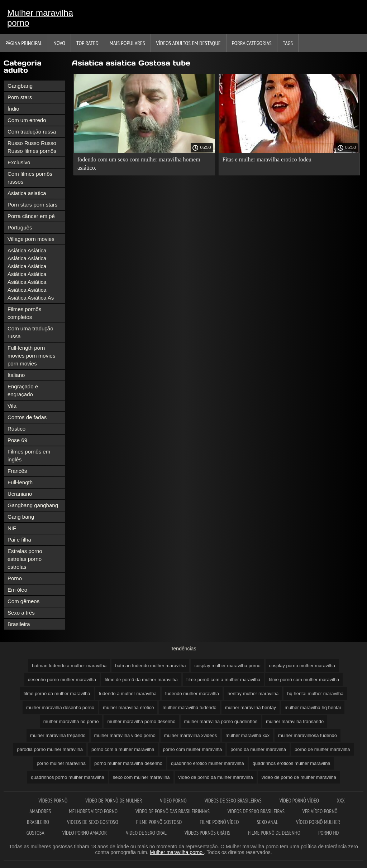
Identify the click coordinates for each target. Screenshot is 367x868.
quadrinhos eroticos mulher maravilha (292, 763)
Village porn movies (31, 239)
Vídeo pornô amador (85, 833)
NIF (12, 528)
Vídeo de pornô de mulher (114, 801)
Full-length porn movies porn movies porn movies (31, 356)
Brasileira (19, 624)
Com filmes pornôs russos (30, 178)
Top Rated (87, 43)
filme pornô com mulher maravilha (304, 680)
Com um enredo (27, 120)
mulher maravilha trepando (58, 735)
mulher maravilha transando (295, 721)
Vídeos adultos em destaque (189, 43)
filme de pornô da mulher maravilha (141, 680)
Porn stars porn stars (32, 205)
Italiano (16, 375)
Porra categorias (252, 43)
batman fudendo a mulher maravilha (69, 666)
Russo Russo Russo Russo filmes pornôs (32, 147)
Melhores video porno (93, 811)
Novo (59, 43)
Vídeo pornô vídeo (299, 801)
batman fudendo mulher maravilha (150, 666)
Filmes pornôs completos (24, 313)
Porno (15, 578)
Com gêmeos (23, 601)
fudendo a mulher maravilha (128, 694)
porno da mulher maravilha (258, 749)
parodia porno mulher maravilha (50, 749)
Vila (12, 406)
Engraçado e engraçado (23, 390)
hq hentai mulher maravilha (315, 694)
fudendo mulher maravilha (192, 694)
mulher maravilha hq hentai (313, 707)
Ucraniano (20, 494)
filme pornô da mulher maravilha (57, 694)
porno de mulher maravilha (322, 749)
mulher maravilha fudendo (189, 707)
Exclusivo (19, 162)
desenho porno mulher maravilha (62, 680)
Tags (288, 43)
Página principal (24, 43)
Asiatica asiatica (27, 193)
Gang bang (21, 517)
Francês (17, 471)
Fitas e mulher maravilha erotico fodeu (267, 159)
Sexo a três (21, 613)
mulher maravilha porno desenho (141, 721)
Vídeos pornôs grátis (208, 833)
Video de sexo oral (146, 833)
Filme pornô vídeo (219, 822)
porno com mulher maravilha (193, 749)
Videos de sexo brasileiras (233, 801)
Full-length (20, 482)
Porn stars (20, 97)
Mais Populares (127, 43)
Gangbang (20, 86)
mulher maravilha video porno (125, 735)
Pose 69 (17, 440)
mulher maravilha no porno (71, 721)
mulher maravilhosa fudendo (308, 735)
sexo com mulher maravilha (141, 777)
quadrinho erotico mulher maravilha (208, 763)
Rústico (16, 429)
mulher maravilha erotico (128, 707)
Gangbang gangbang (33, 505)
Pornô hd (328, 833)
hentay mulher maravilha (253, 694)
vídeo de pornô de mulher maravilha (299, 777)
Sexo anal (268, 822)
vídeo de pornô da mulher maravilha (216, 777)
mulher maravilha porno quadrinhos (221, 721)
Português (20, 227)
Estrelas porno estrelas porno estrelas (25, 559)
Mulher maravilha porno (40, 18)
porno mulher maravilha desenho (128, 763)
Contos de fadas (27, 417)
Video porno (173, 801)
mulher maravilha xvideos (190, 735)
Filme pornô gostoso (159, 822)
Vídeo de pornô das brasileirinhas (173, 811)
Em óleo (17, 590)
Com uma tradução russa (30, 332)
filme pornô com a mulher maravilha (223, 680)
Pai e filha (19, 540)
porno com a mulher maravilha (123, 749)
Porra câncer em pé (31, 216)
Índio (13, 109)
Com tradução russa (32, 132)
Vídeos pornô (53, 801)
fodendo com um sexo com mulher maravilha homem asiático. (139, 164)
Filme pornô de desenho (274, 833)
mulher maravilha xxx (247, 735)
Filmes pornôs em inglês (29, 455)
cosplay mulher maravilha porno (227, 666)
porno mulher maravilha (61, 763)
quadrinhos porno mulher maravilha (68, 777)
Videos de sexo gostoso (93, 822)
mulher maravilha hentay (251, 707)
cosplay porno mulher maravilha (302, 666)
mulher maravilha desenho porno (60, 707)
